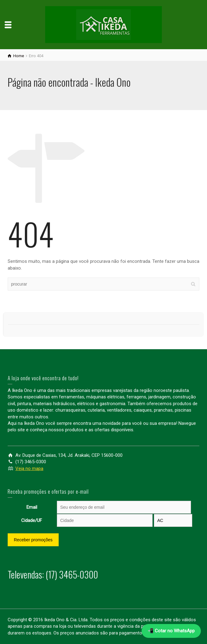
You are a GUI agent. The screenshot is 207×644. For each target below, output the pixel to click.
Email (32, 507)
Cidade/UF (32, 520)
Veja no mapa (29, 468)
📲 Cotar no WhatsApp (171, 631)
